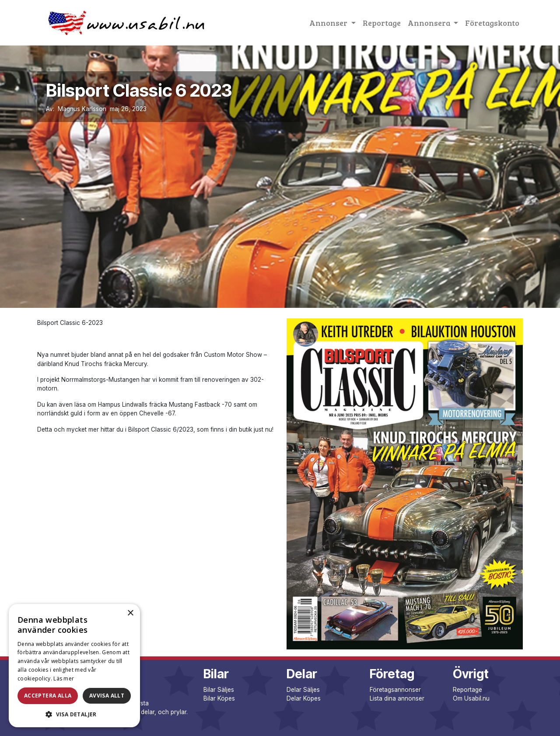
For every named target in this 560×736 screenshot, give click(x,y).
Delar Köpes (304, 698)
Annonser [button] (329, 23)
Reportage (382, 23)
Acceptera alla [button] (48, 696)
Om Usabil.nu (471, 698)
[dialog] (74, 666)
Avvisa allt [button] (107, 696)
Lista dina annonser (397, 698)
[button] (74, 714)
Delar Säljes (303, 690)
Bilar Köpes (219, 698)
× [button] (130, 613)
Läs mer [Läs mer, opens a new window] (64, 678)
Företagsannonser (395, 690)
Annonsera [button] (430, 23)
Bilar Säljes (219, 690)
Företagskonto (492, 23)
